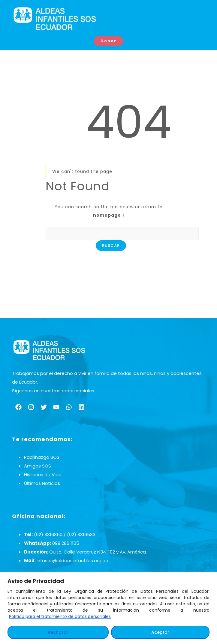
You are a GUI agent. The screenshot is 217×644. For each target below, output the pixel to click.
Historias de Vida (43, 475)
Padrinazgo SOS (42, 458)
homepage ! (109, 216)
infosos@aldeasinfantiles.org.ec (72, 561)
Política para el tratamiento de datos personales (60, 616)
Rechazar (58, 632)
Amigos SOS (38, 466)
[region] (108, 608)
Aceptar (160, 632)
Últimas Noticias (42, 484)
